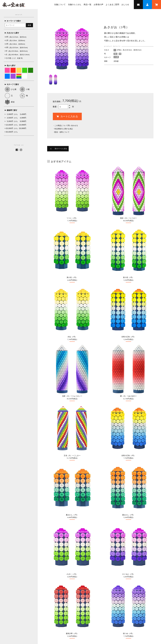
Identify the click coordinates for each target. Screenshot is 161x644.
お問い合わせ (70, 555)
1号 (15, 40)
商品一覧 (87, 5)
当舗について (60, 5)
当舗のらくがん (75, 5)
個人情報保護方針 (112, 621)
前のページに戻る (63, 149)
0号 (16, 37)
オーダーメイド (70, 529)
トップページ (45, 615)
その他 (14, 58)
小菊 (25, 89)
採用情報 (107, 528)
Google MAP (140, 504)
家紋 (10, 102)
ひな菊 (11, 89)
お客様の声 (98, 5)
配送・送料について (62, 132)
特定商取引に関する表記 (64, 129)
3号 (17, 47)
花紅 (116, 54)
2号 (15, 44)
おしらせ (125, 5)
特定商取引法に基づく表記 (92, 621)
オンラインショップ (72, 504)
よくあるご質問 (112, 5)
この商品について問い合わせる (66, 126)
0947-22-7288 (25, 559)
